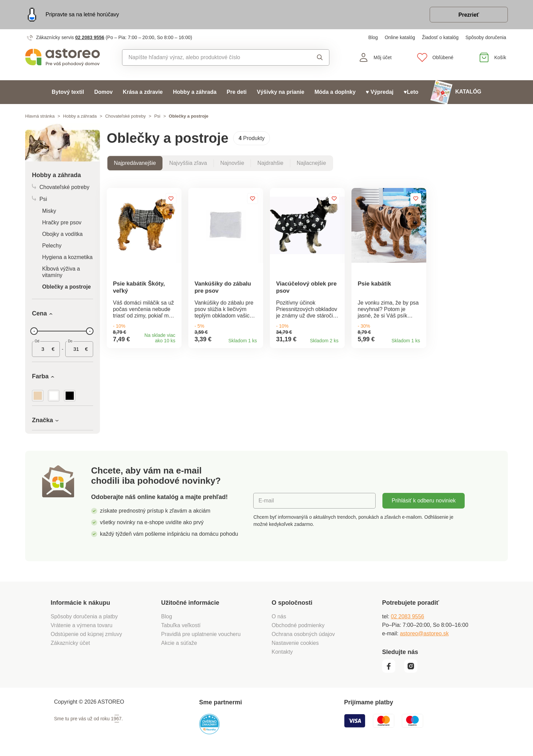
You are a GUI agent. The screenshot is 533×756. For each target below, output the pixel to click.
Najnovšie (232, 163)
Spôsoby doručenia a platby (84, 616)
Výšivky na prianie (280, 92)
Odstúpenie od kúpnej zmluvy (86, 634)
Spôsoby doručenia (486, 37)
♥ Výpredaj (380, 92)
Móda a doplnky (335, 92)
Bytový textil (68, 92)
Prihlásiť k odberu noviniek (424, 501)
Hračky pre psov (62, 222)
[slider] (34, 331)
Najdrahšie (270, 163)
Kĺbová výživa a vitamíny (61, 272)
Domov (103, 92)
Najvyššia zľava (188, 163)
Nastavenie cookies (295, 643)
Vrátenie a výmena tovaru (82, 625)
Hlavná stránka (40, 116)
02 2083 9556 (90, 37)
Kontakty (282, 652)
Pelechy (52, 246)
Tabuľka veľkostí (181, 625)
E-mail (266, 501)
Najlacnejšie (311, 163)
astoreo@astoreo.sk (424, 633)
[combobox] (210, 57)
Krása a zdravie (143, 92)
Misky (49, 211)
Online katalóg (400, 37)
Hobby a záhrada (195, 92)
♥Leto (411, 92)
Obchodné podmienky (298, 625)
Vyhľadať (320, 57)
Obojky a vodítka (62, 234)
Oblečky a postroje (66, 287)
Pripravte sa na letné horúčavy (82, 14)
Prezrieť (469, 15)
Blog (373, 37)
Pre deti (237, 92)
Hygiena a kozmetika (67, 257)
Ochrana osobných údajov (303, 634)
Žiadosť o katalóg (440, 37)
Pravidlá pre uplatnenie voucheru (201, 634)
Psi (157, 116)
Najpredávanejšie (135, 163)
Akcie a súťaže (179, 643)
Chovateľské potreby (125, 116)
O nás (279, 616)
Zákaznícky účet (70, 643)
